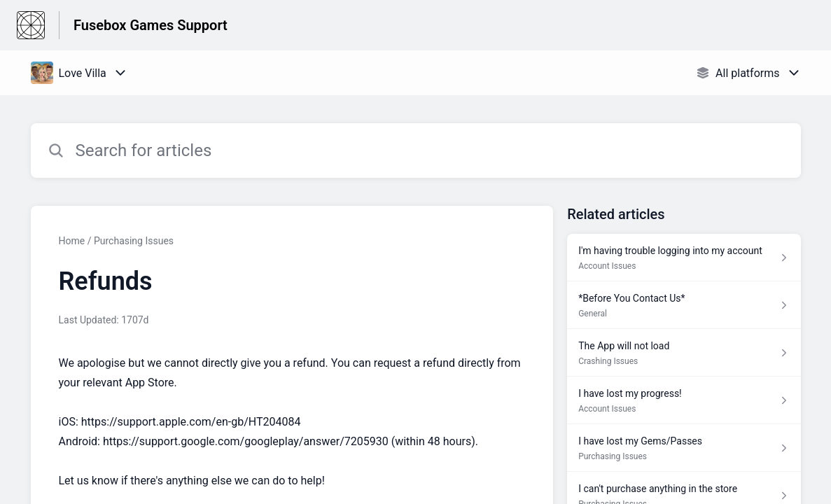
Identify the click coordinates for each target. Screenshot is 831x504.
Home (72, 241)
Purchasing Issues (134, 241)
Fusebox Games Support (151, 25)
